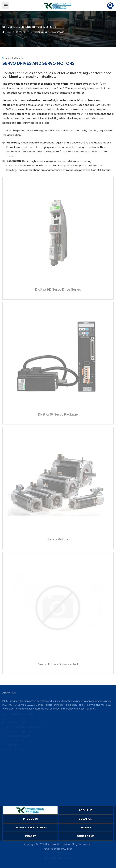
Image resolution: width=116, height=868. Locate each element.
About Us (86, 810)
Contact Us (86, 836)
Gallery (86, 827)
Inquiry (31, 836)
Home (7, 32)
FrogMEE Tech (65, 849)
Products (21, 32)
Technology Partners (30, 827)
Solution (86, 819)
